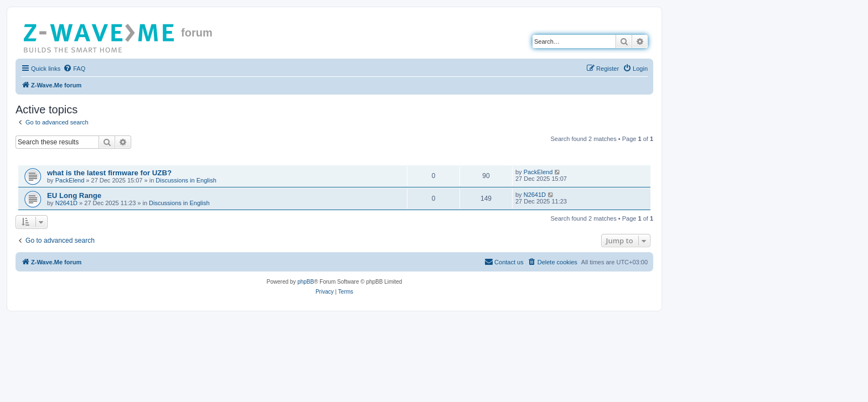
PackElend (70, 180)
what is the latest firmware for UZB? (109, 173)
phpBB (306, 282)
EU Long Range (74, 195)
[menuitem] (74, 69)
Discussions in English (186, 180)
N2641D (66, 203)
